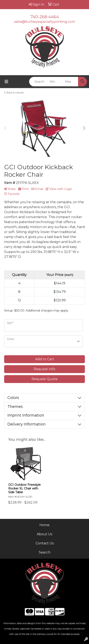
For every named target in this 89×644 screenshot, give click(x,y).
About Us (44, 534)
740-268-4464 (45, 17)
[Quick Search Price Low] (55, 82)
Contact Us (45, 543)
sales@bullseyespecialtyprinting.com (44, 22)
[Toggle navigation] (6, 82)
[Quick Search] (38, 82)
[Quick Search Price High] (71, 82)
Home (44, 525)
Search (45, 552)
